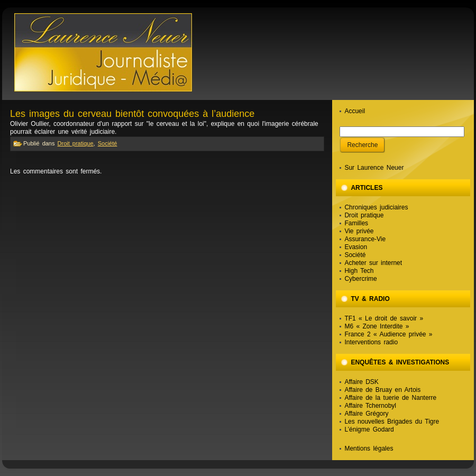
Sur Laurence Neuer (374, 168)
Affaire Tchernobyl (370, 406)
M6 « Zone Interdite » (377, 326)
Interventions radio (371, 342)
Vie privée (359, 231)
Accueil (355, 111)
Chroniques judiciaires (376, 207)
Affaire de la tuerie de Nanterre (390, 398)
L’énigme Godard (369, 429)
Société (108, 143)
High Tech (359, 271)
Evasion (356, 247)
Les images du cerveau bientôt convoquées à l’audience (132, 114)
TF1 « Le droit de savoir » (384, 318)
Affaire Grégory (366, 414)
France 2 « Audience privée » (388, 334)
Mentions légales (369, 448)
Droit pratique (76, 143)
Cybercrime (360, 279)
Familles (356, 223)
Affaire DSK (361, 382)
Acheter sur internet (373, 263)
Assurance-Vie (365, 239)
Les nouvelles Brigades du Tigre (392, 422)
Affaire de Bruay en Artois (382, 390)
